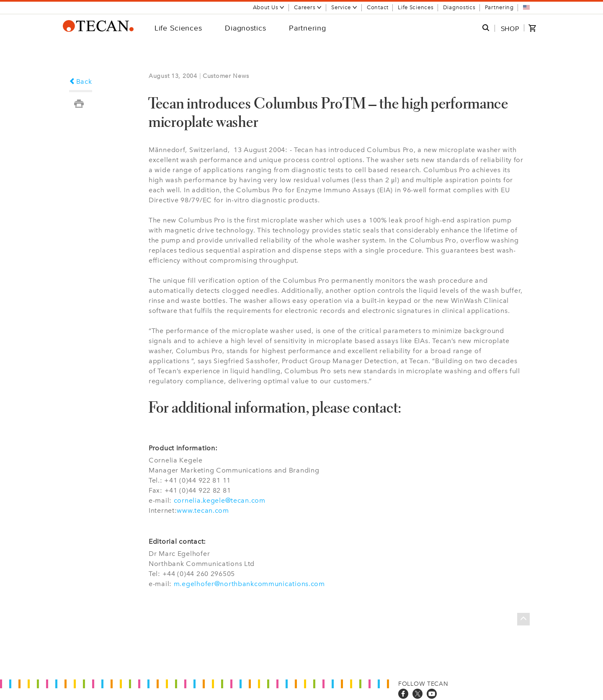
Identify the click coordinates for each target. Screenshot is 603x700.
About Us (269, 7)
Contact (378, 7)
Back (81, 81)
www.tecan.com (203, 510)
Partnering (499, 7)
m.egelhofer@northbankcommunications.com (249, 584)
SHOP (510, 28)
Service (344, 7)
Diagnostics (459, 7)
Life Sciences (416, 7)
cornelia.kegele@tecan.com (220, 500)
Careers (308, 7)
